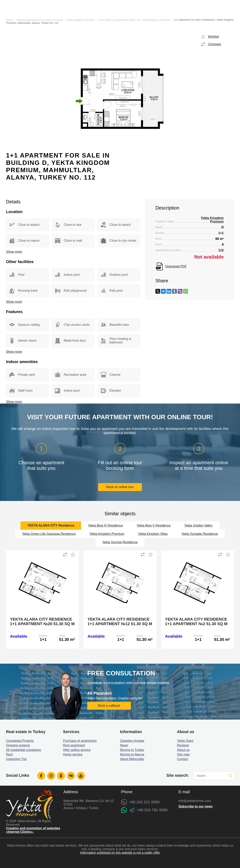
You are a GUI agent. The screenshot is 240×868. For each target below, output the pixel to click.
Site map (183, 754)
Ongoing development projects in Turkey (40, 20)
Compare (215, 44)
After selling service (77, 750)
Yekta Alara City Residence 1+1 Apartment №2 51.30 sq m (196, 621)
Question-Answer (132, 741)
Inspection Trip (16, 759)
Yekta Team (185, 741)
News (124, 745)
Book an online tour (120, 487)
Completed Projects (20, 741)
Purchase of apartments (80, 741)
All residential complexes (23, 750)
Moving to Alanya (132, 754)
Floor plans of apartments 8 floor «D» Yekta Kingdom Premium (134, 20)
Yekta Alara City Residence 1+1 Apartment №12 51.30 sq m (120, 621)
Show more (14, 252)
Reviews (183, 745)
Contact (182, 759)
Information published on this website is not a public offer (120, 853)
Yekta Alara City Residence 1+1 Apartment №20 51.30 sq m (42, 621)
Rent (9, 754)
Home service (73, 754)
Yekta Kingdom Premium (81, 20)
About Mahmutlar (132, 759)
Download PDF (176, 266)
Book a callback (109, 706)
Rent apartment (74, 745)
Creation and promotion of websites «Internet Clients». (33, 830)
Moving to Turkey (132, 750)
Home (9, 20)
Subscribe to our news (195, 806)
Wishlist (213, 37)
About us (183, 750)
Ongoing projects (18, 745)
